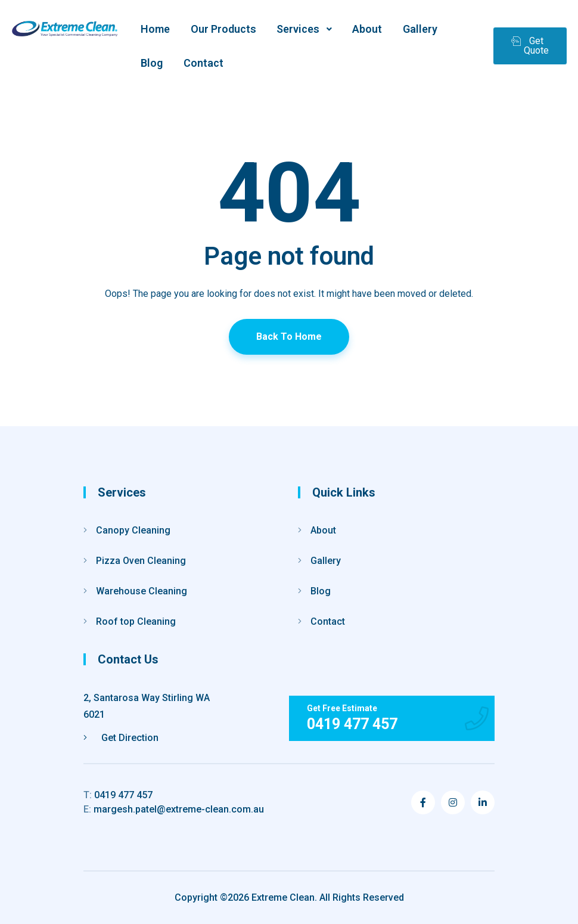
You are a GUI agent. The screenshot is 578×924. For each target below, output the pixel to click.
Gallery (326, 561)
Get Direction (121, 738)
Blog (321, 591)
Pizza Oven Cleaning (141, 561)
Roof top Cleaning (136, 621)
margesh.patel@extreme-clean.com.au (174, 809)
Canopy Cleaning (133, 530)
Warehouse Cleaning (142, 591)
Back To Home (289, 337)
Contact (328, 621)
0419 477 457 (118, 795)
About (323, 530)
